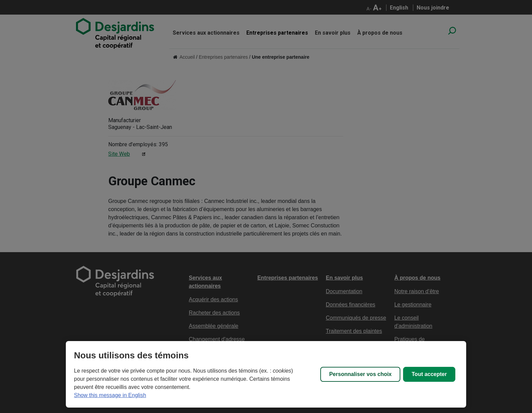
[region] (266, 374)
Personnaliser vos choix (360, 374)
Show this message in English (110, 395)
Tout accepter (429, 374)
